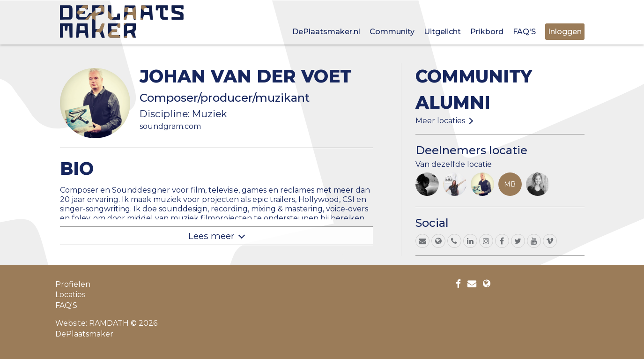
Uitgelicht (442, 32)
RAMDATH (109, 323)
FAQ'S (524, 32)
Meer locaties (440, 121)
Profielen (73, 284)
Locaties (70, 295)
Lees (211, 236)
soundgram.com (170, 126)
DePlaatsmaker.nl (326, 32)
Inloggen (565, 32)
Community (392, 32)
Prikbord (487, 32)
